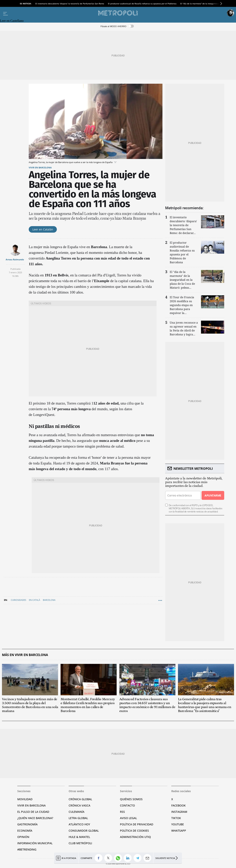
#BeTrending (27, 849)
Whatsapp (179, 831)
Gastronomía (27, 824)
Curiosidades (18, 600)
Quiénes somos (131, 799)
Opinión (23, 837)
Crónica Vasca (79, 805)
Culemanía (77, 812)
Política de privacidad (137, 824)
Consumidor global (84, 831)
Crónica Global (80, 799)
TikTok (176, 818)
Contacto (127, 805)
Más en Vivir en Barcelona (25, 655)
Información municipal (35, 843)
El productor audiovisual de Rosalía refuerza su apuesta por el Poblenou (142, 4)
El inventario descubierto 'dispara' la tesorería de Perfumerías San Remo (70, 4)
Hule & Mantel (79, 837)
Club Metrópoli (80, 843)
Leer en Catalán (43, 229)
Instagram (179, 812)
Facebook (178, 805)
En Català (35, 600)
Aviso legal (128, 818)
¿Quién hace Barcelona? (35, 818)
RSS (122, 812)
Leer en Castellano (12, 21)
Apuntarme (213, 495)
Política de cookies (134, 831)
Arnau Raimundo (15, 259)
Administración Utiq (135, 837)
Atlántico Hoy (79, 824)
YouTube (178, 824)
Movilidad (25, 799)
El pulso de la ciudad (33, 812)
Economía (25, 831)
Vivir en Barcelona (40, 167)
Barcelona (49, 600)
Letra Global (78, 818)
